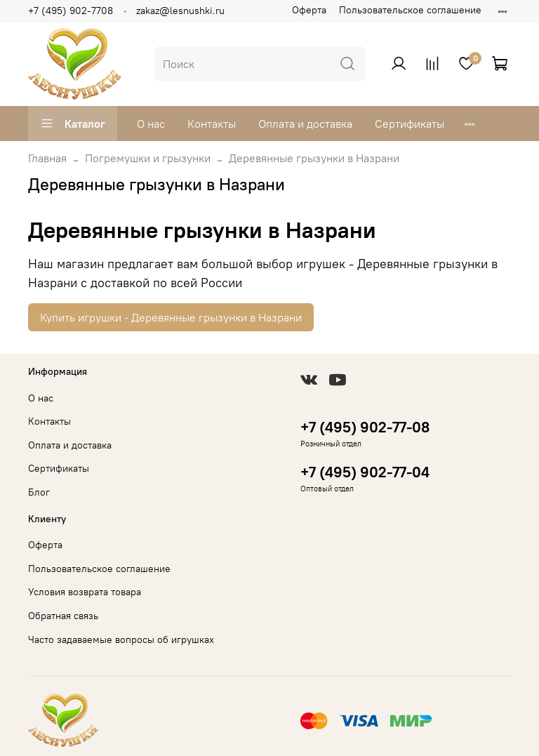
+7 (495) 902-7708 (71, 11)
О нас (151, 124)
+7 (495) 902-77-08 (365, 427)
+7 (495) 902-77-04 (365, 472)
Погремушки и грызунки (148, 158)
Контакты (212, 124)
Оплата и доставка (305, 124)
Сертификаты (410, 124)
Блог (39, 492)
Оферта (309, 10)
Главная (47, 158)
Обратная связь (63, 616)
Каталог (73, 124)
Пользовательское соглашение (410, 10)
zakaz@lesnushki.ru (180, 11)
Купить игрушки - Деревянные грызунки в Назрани (171, 317)
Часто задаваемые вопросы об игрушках (121, 639)
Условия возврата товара (85, 592)
